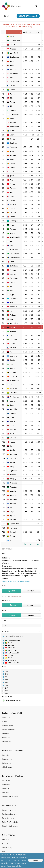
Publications (7, 793)
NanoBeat (6, 785)
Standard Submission (10, 826)
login (7, 16)
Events (5, 722)
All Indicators (7, 767)
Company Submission (10, 810)
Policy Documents (9, 730)
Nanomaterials (8, 726)
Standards (6, 738)
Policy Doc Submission (10, 822)
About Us (6, 840)
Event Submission (9, 818)
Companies (6, 718)
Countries (6, 755)
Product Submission (10, 814)
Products (6, 734)
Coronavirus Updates (10, 797)
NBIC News (6, 781)
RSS (4, 852)
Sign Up (5, 844)
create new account (28, 16)
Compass (6, 789)
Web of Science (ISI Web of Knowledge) (17, 581)
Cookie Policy (17, 866)
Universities (6, 742)
